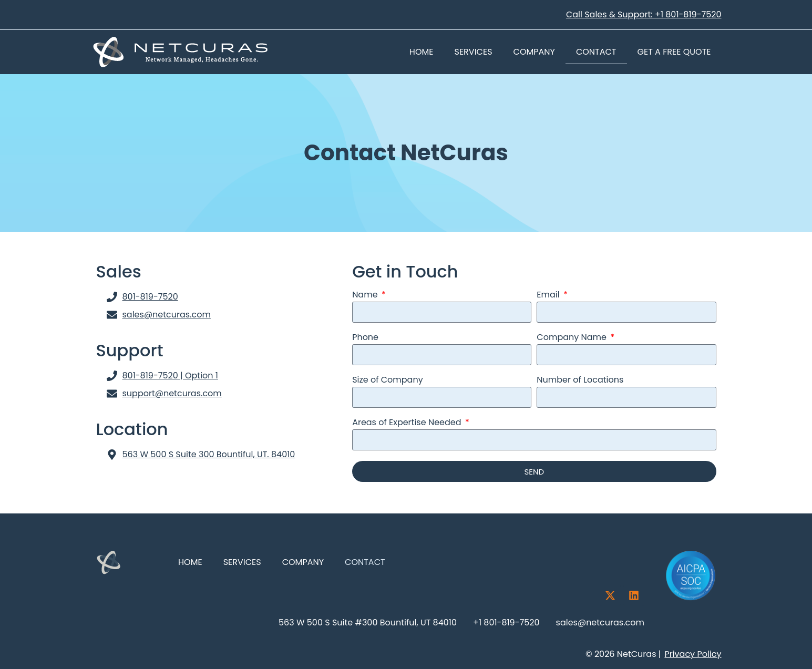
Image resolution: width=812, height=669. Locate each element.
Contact (596, 52)
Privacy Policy (693, 654)
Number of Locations (580, 381)
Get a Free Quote (674, 52)
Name (366, 296)
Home (422, 52)
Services (474, 52)
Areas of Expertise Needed (408, 423)
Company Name (573, 338)
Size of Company (388, 381)
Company (534, 52)
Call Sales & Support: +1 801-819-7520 (644, 14)
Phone (365, 338)
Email (549, 296)
